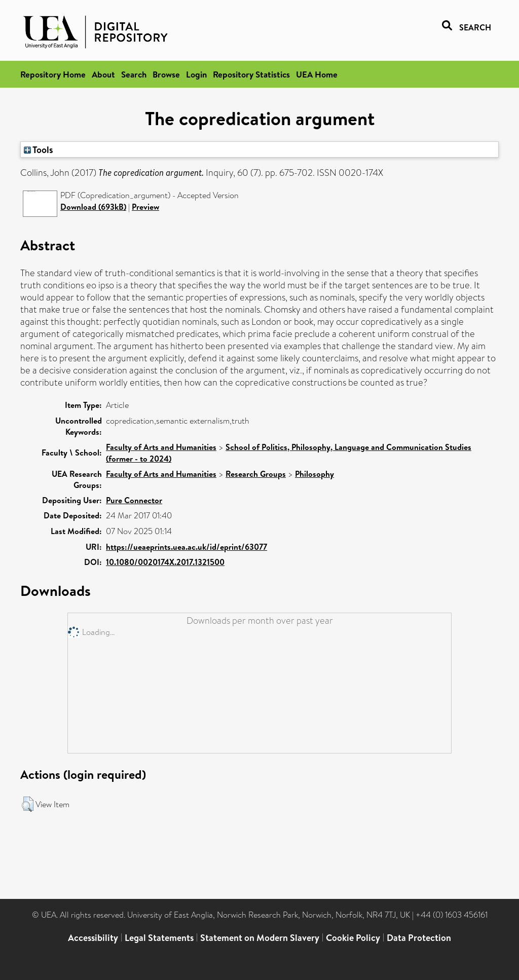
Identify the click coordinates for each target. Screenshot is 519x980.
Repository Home (53, 74)
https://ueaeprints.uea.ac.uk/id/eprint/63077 (187, 547)
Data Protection (419, 938)
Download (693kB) (93, 207)
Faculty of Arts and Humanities (161, 447)
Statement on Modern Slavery (260, 938)
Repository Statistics (251, 74)
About (103, 74)
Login (196, 74)
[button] (28, 804)
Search (134, 74)
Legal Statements (159, 938)
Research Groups (256, 474)
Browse (166, 74)
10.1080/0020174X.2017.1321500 (165, 562)
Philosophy (314, 474)
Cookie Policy (353, 938)
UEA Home (317, 74)
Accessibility (93, 938)
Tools (39, 149)
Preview (145, 207)
